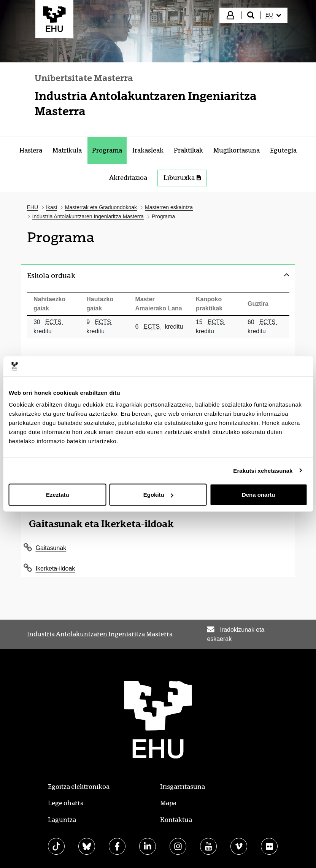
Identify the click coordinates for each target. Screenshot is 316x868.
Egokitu (158, 495)
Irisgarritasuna (183, 785)
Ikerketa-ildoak (56, 566)
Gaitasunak (51, 546)
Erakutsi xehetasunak (263, 470)
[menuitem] (273, 15)
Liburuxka (182, 178)
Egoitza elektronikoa (79, 785)
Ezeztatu (58, 495)
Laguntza (62, 818)
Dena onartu (259, 495)
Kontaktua (176, 818)
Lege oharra (66, 801)
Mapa (168, 801)
